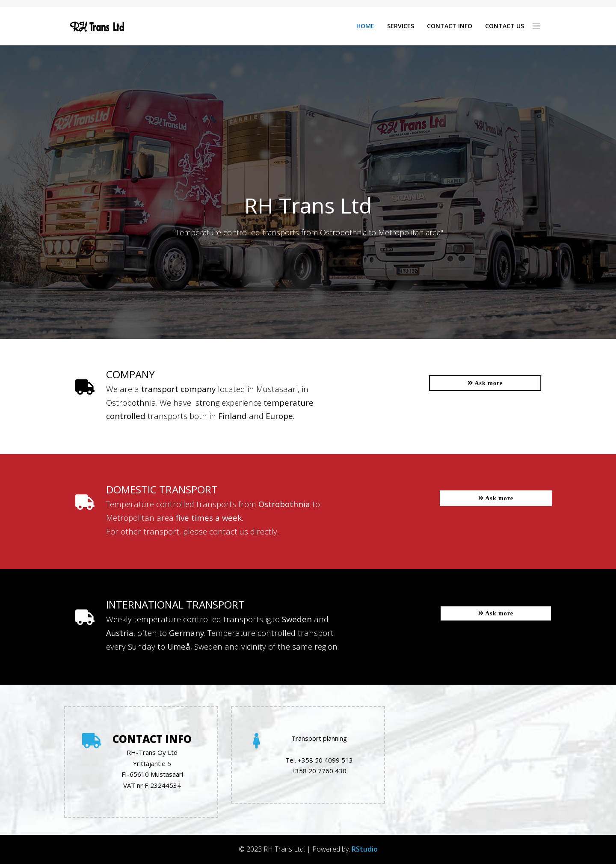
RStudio (365, 849)
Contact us (505, 26)
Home (365, 26)
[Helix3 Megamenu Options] (536, 26)
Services (401, 26)
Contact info (450, 26)
